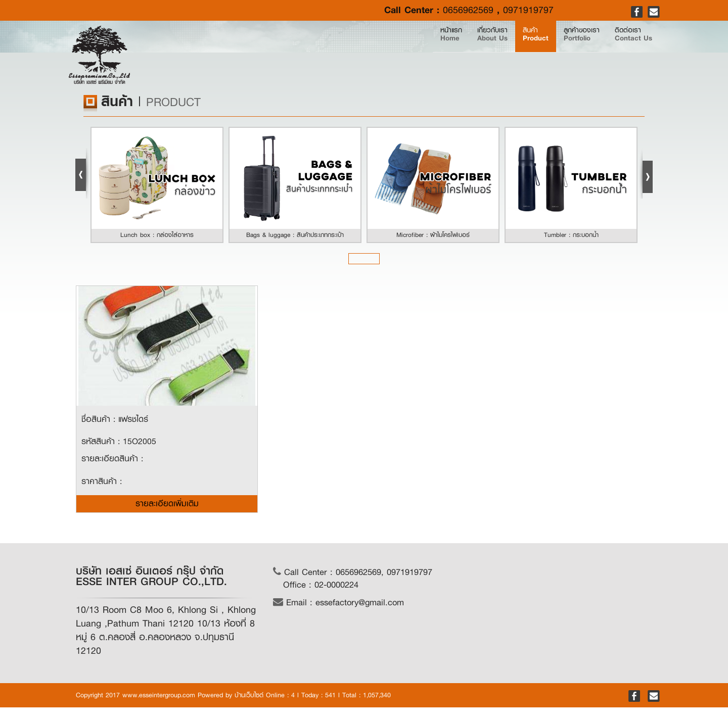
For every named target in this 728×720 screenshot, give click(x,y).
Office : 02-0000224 (321, 585)
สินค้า (478, 52)
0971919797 (528, 10)
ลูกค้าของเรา (546, 52)
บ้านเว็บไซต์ (249, 695)
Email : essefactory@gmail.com (338, 603)
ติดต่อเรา (622, 52)
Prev (82, 173)
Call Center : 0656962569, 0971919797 (353, 572)
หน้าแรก (358, 51)
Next (646, 173)
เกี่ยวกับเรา (414, 52)
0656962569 (468, 10)
